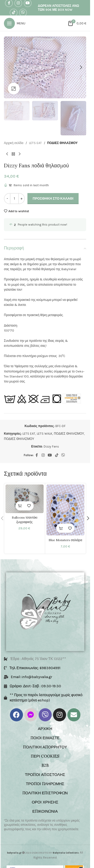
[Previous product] (7, 154)
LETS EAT (35, 143)
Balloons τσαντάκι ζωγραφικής (25, 520)
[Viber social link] (23, 13)
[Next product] (20, 154)
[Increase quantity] (22, 199)
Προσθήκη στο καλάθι (53, 198)
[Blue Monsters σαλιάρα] (66, 510)
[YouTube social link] (50, 455)
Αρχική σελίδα (14, 143)
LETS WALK (45, 434)
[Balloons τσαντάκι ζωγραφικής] (25, 499)
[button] (9, 67)
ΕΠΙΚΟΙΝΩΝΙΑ (45, 811)
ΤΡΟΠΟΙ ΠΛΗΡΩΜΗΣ (45, 784)
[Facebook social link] (37, 455)
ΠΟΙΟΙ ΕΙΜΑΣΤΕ (45, 738)
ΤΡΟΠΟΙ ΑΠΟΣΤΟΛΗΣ (45, 774)
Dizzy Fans (51, 446)
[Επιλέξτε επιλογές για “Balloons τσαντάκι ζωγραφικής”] (20, 506)
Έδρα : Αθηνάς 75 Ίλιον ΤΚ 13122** (38, 659)
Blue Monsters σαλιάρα (65, 540)
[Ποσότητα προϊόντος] (14, 199)
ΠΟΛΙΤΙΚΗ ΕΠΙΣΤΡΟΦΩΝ (45, 793)
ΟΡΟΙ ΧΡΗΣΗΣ (45, 802)
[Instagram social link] (43, 455)
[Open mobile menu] (15, 23)
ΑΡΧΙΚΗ (45, 729)
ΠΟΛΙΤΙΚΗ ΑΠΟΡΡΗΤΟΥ (45, 747)
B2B (45, 765)
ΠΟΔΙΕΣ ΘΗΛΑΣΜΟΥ (63, 143)
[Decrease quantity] (7, 199)
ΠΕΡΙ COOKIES (45, 756)
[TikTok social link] (14, 13)
